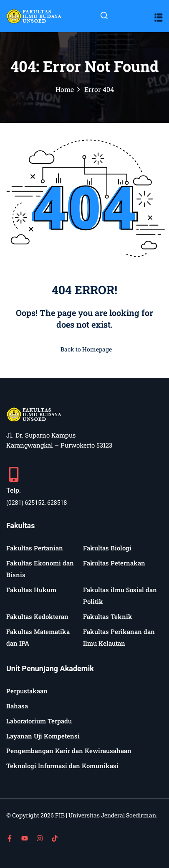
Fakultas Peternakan (114, 563)
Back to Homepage (84, 349)
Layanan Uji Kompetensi (43, 736)
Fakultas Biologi (107, 548)
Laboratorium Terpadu (39, 721)
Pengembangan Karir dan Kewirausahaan (69, 751)
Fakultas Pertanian (35, 548)
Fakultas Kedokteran (37, 616)
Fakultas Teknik (108, 616)
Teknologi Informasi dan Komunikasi (62, 766)
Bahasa (17, 706)
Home (65, 89)
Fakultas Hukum (31, 590)
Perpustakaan (27, 691)
